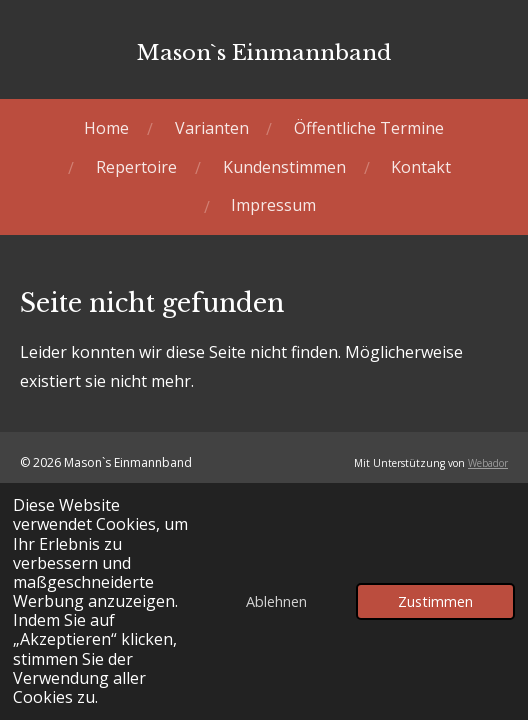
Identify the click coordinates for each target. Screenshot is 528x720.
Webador (488, 463)
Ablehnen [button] (276, 601)
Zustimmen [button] (435, 601)
